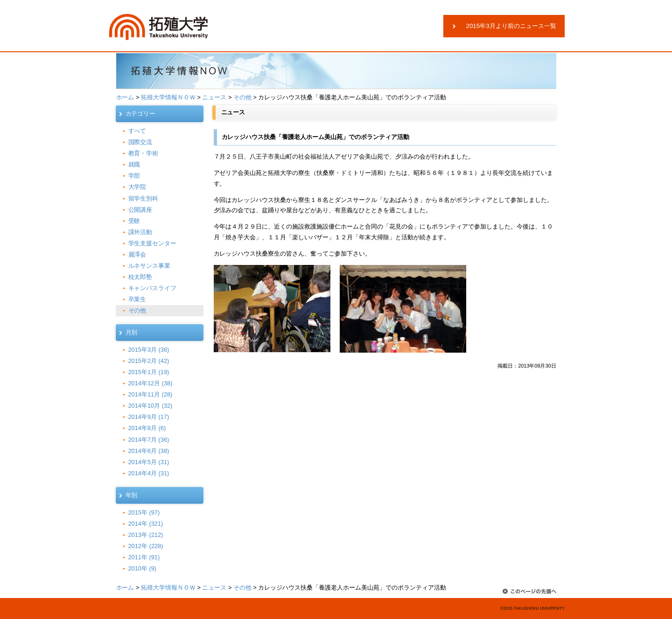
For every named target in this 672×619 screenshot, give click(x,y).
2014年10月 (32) (150, 406)
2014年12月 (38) (150, 383)
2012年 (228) (146, 546)
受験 (134, 221)
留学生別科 (143, 198)
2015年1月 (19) (149, 372)
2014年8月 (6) (147, 428)
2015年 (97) (144, 512)
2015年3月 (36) (149, 350)
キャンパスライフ (153, 288)
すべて (137, 131)
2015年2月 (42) (149, 361)
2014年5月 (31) (149, 462)
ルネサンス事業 (150, 266)
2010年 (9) (143, 568)
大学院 (137, 187)
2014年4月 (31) (149, 473)
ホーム (125, 97)
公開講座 (140, 210)
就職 (134, 164)
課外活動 (140, 232)
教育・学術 (143, 153)
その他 (242, 97)
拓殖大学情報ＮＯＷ (168, 97)
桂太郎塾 (140, 277)
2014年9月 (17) (149, 417)
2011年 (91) (144, 557)
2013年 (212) (146, 535)
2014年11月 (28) (150, 394)
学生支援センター (153, 243)
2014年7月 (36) (149, 440)
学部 (134, 176)
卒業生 (137, 299)
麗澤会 (137, 254)
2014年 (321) (146, 524)
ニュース (214, 97)
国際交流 (140, 142)
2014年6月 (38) (149, 451)
